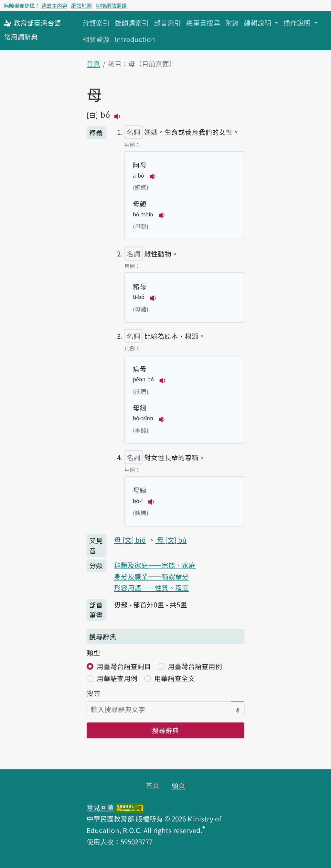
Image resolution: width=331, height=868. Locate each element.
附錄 (232, 23)
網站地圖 (81, 5)
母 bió (130, 540)
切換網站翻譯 (111, 5)
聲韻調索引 (132, 23)
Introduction (135, 39)
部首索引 (167, 23)
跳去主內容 (54, 5)
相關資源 (96, 39)
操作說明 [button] (298, 23)
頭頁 (178, 785)
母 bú (171, 540)
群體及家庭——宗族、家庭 (155, 565)
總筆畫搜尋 (203, 23)
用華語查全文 (175, 678)
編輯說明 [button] (258, 23)
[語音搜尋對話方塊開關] (238, 709)
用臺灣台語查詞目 (124, 666)
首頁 (93, 63)
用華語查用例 (117, 678)
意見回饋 (100, 807)
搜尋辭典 (165, 730)
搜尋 (93, 693)
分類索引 (96, 23)
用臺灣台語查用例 (195, 666)
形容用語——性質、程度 (151, 588)
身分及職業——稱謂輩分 (151, 576)
